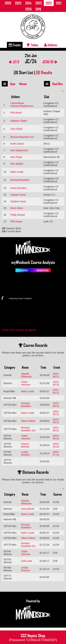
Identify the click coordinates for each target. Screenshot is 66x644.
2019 (38, 9)
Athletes (51, 45)
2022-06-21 (56, 391)
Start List (23, 72)
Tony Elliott (16, 129)
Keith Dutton (17, 144)
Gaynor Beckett (25, 445)
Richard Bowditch (20, 180)
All (5, 84)
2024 (28, 3)
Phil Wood (16, 113)
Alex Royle (16, 157)
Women (23, 84)
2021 (59, 3)
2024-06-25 (56, 383)
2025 (18, 3)
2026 (8, 3)
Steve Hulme (28, 421)
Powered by (33, 610)
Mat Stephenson (19, 150)
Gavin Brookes (18, 188)
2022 (49, 3)
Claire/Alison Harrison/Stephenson (22, 105)
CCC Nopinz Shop (33, 637)
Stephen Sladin (19, 121)
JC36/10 (50, 62)
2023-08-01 (56, 375)
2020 (28, 9)
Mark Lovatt (17, 172)
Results (44, 72)
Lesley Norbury (26, 453)
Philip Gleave (18, 215)
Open (13, 84)
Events (15, 45)
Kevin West (17, 208)
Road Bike (57, 84)
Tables (32, 45)
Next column (63, 91)
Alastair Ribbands (26, 375)
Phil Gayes (16, 221)
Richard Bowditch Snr (22, 137)
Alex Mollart (17, 164)
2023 (39, 3)
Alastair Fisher (18, 195)
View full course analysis (19, 330)
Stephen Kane (18, 201)
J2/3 (14, 62)
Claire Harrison (26, 383)
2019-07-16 (56, 453)
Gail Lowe (27, 561)
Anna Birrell (27, 509)
